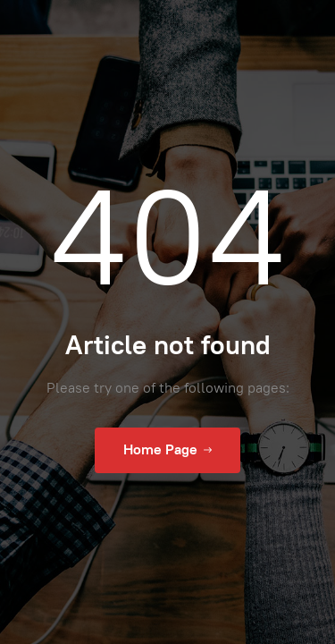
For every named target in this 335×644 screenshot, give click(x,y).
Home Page (167, 450)
